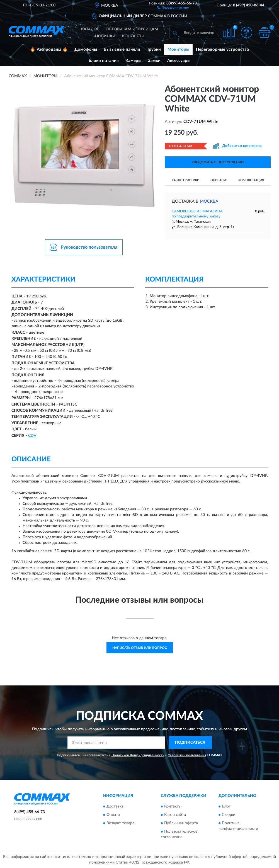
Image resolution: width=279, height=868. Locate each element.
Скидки (229, 815)
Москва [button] (209, 201)
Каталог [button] (90, 29)
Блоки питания (104, 61)
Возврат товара (120, 823)
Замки (154, 61)
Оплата (113, 815)
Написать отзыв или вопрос (140, 648)
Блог (226, 807)
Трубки (154, 49)
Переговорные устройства (222, 49)
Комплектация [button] (251, 180)
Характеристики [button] (185, 180)
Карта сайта (175, 815)
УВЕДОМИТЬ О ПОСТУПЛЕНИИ (218, 162)
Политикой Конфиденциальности (138, 755)
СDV (32, 436)
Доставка (115, 807)
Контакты (133, 36)
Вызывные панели (122, 49)
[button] (173, 7)
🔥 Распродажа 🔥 (49, 49)
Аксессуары (179, 61)
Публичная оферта (181, 823)
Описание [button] (219, 180)
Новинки (105, 36)
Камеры (133, 61)
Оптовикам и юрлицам (132, 29)
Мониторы (178, 49)
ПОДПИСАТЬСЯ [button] (190, 743)
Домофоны (86, 49)
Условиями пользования (187, 755)
